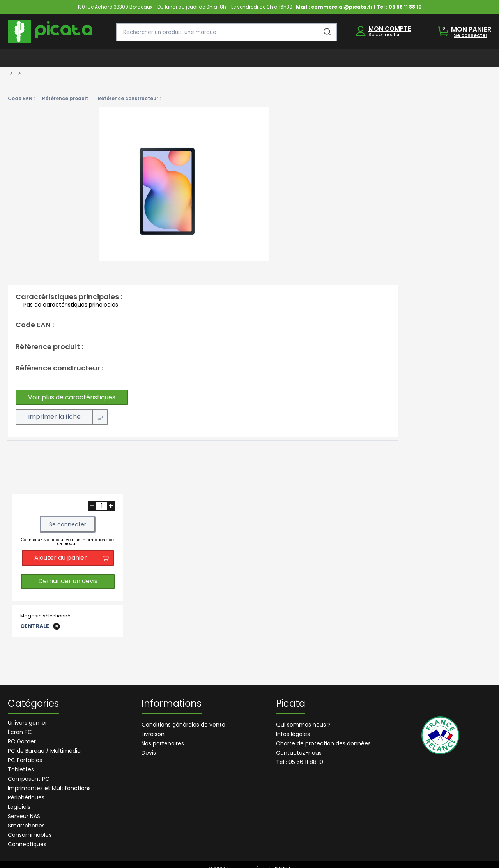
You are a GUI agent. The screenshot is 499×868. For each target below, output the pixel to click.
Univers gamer (27, 723)
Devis (149, 753)
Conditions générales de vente (183, 725)
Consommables (30, 835)
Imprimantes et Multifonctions (49, 788)
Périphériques (26, 797)
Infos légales (293, 734)
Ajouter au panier (61, 558)
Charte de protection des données (323, 743)
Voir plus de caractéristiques (72, 397)
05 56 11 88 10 (405, 7)
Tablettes (21, 769)
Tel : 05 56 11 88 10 (300, 762)
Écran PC (20, 732)
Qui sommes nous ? (303, 725)
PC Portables (25, 760)
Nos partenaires (163, 743)
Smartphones (26, 826)
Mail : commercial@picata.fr (334, 7)
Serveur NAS (24, 816)
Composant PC (29, 779)
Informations (172, 704)
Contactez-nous (299, 753)
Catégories (33, 704)
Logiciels (19, 807)
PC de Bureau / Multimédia (44, 751)
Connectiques (27, 844)
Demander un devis (68, 581)
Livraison (153, 734)
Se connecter (384, 34)
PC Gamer (22, 741)
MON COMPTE (390, 29)
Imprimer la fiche (54, 417)
